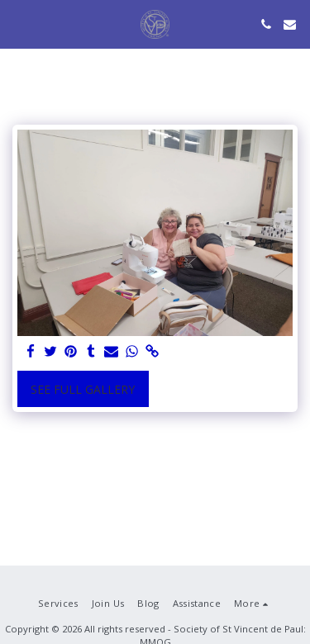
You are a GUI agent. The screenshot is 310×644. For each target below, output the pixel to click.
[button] (18, 24)
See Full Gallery (83, 389)
